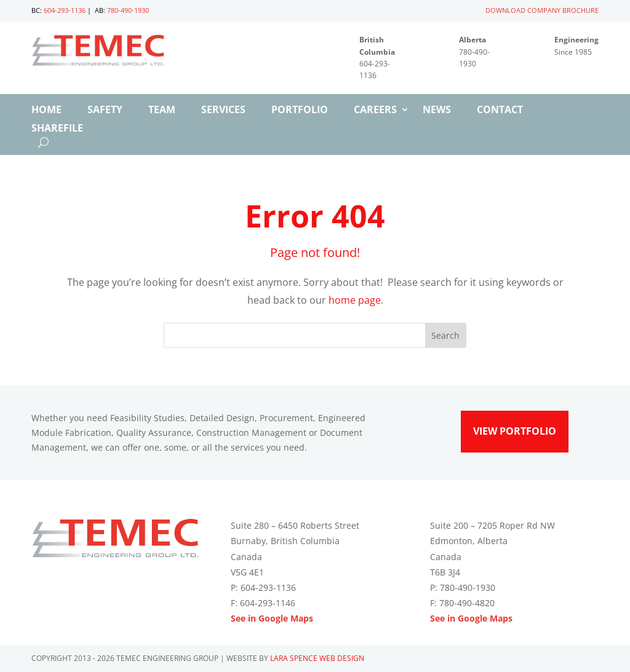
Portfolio (300, 111)
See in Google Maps (272, 618)
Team (162, 111)
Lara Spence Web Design (317, 658)
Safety (105, 111)
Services (223, 111)
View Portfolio (515, 431)
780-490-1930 (128, 10)
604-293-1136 (65, 10)
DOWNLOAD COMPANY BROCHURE (542, 10)
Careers (375, 111)
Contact (500, 111)
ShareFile (57, 129)
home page (355, 300)
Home (46, 111)
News (437, 111)
